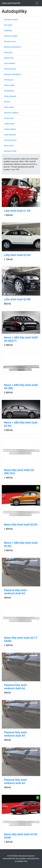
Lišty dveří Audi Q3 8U (17, 255)
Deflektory (8, 30)
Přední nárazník (10, 96)
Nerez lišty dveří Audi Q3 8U (21, 525)
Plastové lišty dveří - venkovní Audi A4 (16, 592)
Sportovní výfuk (10, 151)
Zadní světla (9, 107)
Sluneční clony (10, 41)
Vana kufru (8, 52)
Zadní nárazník (10, 135)
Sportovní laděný (11, 36)
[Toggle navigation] (37, 3)
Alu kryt (7, 102)
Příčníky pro (9, 80)
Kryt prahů (8, 25)
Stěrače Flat (9, 58)
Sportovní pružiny (11, 20)
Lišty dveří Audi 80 (11, 3)
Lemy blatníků (10, 63)
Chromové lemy (10, 140)
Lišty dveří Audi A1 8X (17, 211)
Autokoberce (9, 91)
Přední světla (9, 85)
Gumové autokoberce (12, 74)
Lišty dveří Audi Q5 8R (17, 299)
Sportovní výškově (11, 113)
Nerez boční (9, 146)
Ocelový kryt (9, 118)
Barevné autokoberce (12, 47)
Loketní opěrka (10, 129)
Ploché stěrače (10, 69)
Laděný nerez (9, 124)
